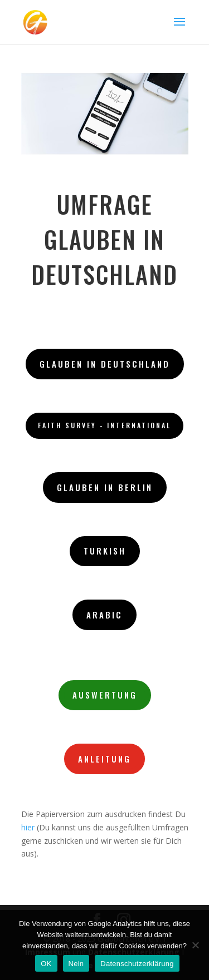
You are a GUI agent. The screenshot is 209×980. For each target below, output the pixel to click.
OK (46, 964)
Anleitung (104, 759)
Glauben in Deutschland (105, 364)
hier (28, 827)
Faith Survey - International (104, 425)
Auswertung (105, 695)
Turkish (105, 551)
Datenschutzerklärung (137, 964)
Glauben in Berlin (105, 487)
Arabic (104, 615)
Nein (76, 964)
